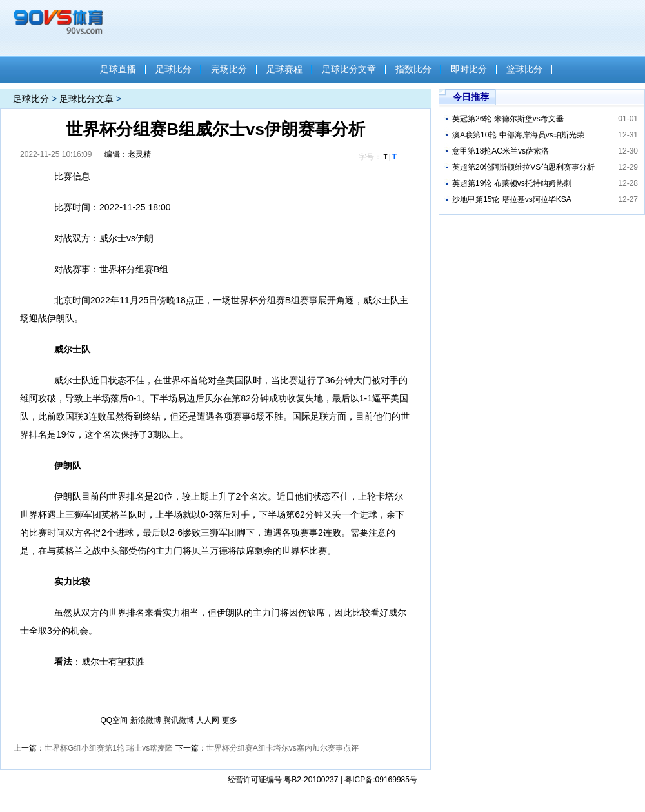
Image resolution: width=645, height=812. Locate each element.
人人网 (208, 720)
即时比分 (469, 69)
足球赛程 (284, 69)
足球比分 (174, 69)
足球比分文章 (349, 69)
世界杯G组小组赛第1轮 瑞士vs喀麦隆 (109, 748)
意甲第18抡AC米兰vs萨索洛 (501, 151)
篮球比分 (524, 69)
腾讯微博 (179, 720)
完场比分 (229, 69)
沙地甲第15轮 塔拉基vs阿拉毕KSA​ (512, 199)
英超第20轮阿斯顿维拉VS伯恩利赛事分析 (523, 167)
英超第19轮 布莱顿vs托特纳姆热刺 (512, 183)
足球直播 (118, 69)
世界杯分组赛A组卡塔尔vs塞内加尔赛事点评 (283, 748)
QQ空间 (114, 720)
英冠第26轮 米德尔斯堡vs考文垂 (508, 119)
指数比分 (413, 69)
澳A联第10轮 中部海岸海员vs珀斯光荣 (518, 135)
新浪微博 (146, 720)
